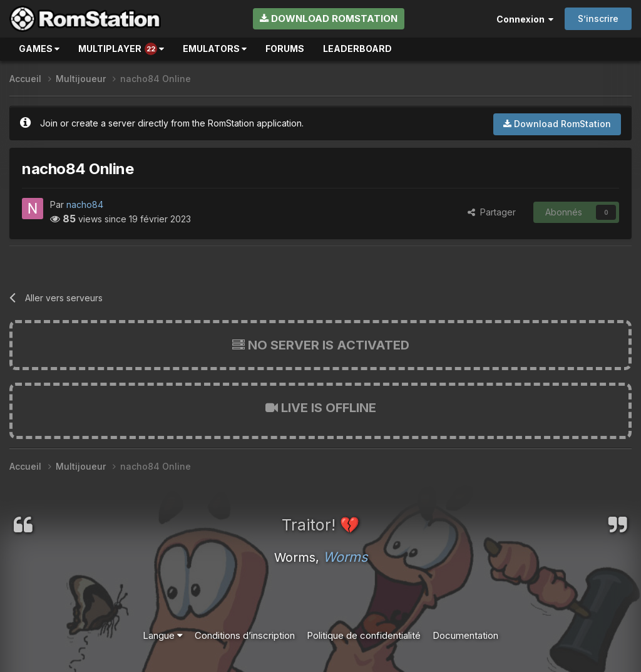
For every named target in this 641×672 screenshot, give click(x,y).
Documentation (465, 635)
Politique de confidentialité (364, 635)
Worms (345, 557)
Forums (285, 49)
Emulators (215, 49)
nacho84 (85, 204)
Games (39, 49)
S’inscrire (598, 18)
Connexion (525, 19)
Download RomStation (329, 18)
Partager (492, 212)
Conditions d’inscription (245, 635)
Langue (163, 635)
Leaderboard (357, 49)
